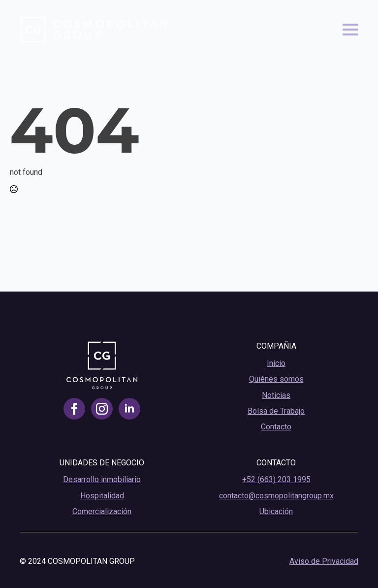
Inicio (276, 363)
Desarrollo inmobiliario (102, 479)
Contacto (276, 427)
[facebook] (74, 409)
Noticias (276, 395)
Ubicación (276, 511)
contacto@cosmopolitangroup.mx (276, 496)
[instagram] (102, 409)
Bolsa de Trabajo (276, 411)
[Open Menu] (350, 30)
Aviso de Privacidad (324, 561)
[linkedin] (129, 409)
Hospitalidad (102, 496)
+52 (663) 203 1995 (276, 479)
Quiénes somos (276, 379)
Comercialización (102, 511)
